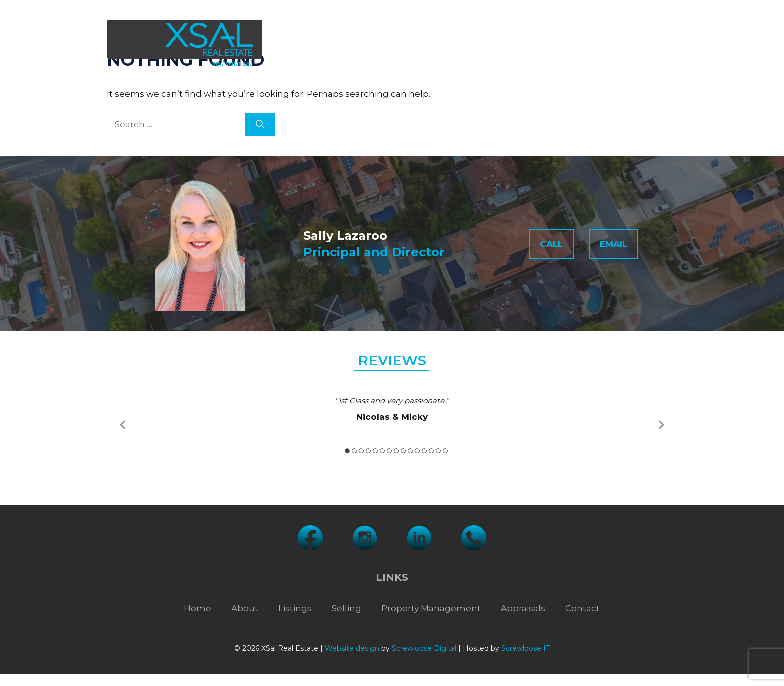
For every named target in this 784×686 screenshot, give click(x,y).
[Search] (260, 125)
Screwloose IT (526, 648)
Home (198, 608)
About (301, 44)
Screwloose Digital (424, 648)
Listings (356, 44)
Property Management (496, 44)
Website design (352, 648)
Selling (409, 44)
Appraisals (591, 44)
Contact (650, 44)
